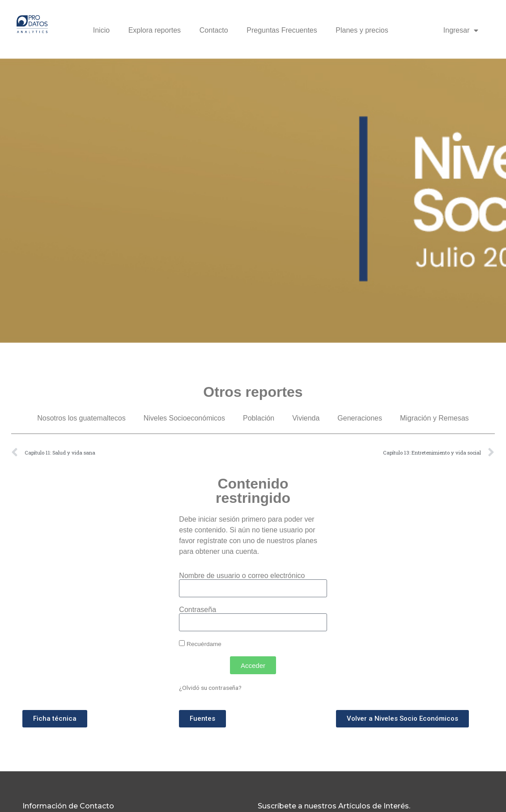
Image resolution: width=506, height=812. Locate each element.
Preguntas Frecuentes (282, 30)
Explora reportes (155, 30)
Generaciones (360, 418)
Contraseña (198, 610)
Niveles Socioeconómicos (184, 418)
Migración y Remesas (434, 418)
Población (259, 418)
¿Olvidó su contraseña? (210, 688)
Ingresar (461, 30)
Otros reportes (253, 392)
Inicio (101, 30)
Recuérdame (200, 644)
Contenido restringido (253, 491)
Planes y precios (362, 30)
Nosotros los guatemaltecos (81, 418)
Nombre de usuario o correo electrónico (242, 576)
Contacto (214, 30)
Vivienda (306, 418)
